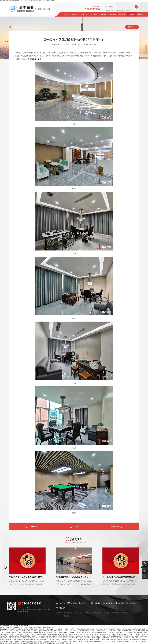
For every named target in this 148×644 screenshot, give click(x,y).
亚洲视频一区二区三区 (57, 641)
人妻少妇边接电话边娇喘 (75, 638)
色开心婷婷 (13, 638)
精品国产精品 (57, 640)
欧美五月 (82, 641)
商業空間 (128, 11)
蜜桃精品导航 (21, 640)
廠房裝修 (122, 11)
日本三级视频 (89, 641)
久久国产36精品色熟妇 (61, 633)
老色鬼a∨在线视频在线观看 (82, 631)
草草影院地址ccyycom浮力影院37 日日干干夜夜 (21, 634)
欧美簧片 (71, 631)
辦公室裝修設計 (97, 613)
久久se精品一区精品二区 (41, 634)
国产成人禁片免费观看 (27, 643)
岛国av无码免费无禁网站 (133, 638)
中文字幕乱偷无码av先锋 (130, 633)
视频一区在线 (68, 641)
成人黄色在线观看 (97, 636)
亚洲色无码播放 (70, 636)
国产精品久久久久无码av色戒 (10, 631)
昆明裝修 (66, 616)
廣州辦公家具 (78, 613)
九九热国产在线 (50, 636)
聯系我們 (141, 14)
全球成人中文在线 (15, 629)
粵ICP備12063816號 (23, 612)
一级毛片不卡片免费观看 (76, 629)
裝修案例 (75, 14)
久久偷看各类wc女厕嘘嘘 (75, 640)
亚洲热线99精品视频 (33, 641)
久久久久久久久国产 (135, 634)
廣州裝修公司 (68, 613)
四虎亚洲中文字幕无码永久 (91, 638)
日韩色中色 (120, 640)
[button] (5, 567)
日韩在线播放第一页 (129, 631)
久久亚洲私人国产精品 (116, 641)
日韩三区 (85, 634)
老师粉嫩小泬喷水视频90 (97, 629)
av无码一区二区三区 (110, 629)
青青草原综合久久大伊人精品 (130, 636)
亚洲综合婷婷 (14, 641)
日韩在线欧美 (121, 638)
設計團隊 (122, 14)
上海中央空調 (125, 613)
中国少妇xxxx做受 (63, 631)
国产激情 (86, 629)
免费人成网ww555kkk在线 (41, 633)
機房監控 (87, 613)
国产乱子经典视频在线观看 (20, 636)
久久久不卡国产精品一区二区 (9, 633)
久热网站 (51, 633)
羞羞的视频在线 (23, 641)
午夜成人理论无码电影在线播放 (30, 629)
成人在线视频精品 (50, 643)
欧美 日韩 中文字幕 (63, 629)
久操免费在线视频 (60, 636)
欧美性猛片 (76, 641)
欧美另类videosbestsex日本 (83, 636)
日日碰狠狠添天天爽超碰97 (115, 631)
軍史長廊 (134, 613)
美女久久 (126, 634)
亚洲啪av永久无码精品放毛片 (99, 631)
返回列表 (130, 27)
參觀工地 (84, 14)
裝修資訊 (132, 14)
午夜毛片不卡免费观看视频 (25, 633)
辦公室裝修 (115, 11)
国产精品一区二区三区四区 (108, 633)
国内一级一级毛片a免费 (10, 640)
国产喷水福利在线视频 (55, 634)
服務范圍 (113, 14)
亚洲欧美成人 (30, 640)
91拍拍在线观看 (60, 643)
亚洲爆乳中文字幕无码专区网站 (108, 638)
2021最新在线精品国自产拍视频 (132, 640)
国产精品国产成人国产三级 (130, 641)
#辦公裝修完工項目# (34, 59)
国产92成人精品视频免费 (92, 633)
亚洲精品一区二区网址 (62, 638)
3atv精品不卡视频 (44, 629)
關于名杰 (94, 14)
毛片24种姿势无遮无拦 (115, 636)
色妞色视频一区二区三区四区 (133, 629)
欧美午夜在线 (120, 629)
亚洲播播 (64, 640)
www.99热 (113, 640)
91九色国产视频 (67, 634)
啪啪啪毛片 (69, 643)
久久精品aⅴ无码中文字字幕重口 (43, 640)
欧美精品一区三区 (39, 643)
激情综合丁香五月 (35, 638)
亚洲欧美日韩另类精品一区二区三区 (29, 631)
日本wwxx (105, 636)
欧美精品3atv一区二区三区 (101, 641)
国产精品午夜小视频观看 (103, 640)
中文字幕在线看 (32, 636)
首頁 (66, 14)
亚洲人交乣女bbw (77, 634)
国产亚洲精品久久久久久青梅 (76, 633)
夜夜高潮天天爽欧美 (14, 643)
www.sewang (41, 636)
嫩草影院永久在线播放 (89, 640)
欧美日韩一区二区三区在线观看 (97, 634)
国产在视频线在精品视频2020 (48, 631)
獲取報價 (103, 14)
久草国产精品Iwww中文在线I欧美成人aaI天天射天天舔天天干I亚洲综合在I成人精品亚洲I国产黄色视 (27, 1)
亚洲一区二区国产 (45, 641)
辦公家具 (107, 613)
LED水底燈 (115, 613)
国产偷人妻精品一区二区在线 (115, 634)
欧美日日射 (119, 633)
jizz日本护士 (54, 629)
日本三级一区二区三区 (23, 638)
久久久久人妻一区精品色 (48, 638)
